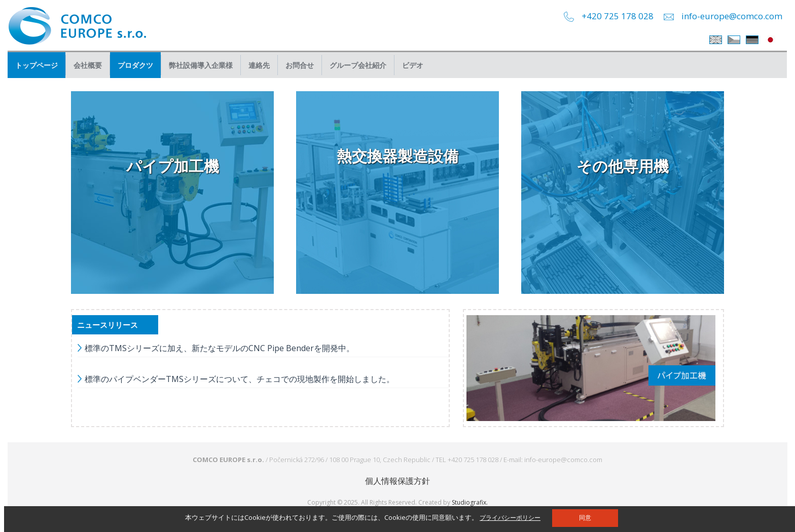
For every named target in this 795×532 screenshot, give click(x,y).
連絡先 (259, 65)
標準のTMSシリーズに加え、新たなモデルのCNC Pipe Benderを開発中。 (220, 348)
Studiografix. (470, 502)
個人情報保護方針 (397, 481)
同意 (585, 518)
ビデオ (413, 65)
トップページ (37, 65)
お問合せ (300, 65)
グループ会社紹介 (358, 65)
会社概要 (88, 65)
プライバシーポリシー (510, 518)
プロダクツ (135, 65)
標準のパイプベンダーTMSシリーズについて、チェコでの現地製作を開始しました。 (240, 379)
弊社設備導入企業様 (201, 65)
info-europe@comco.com (732, 16)
